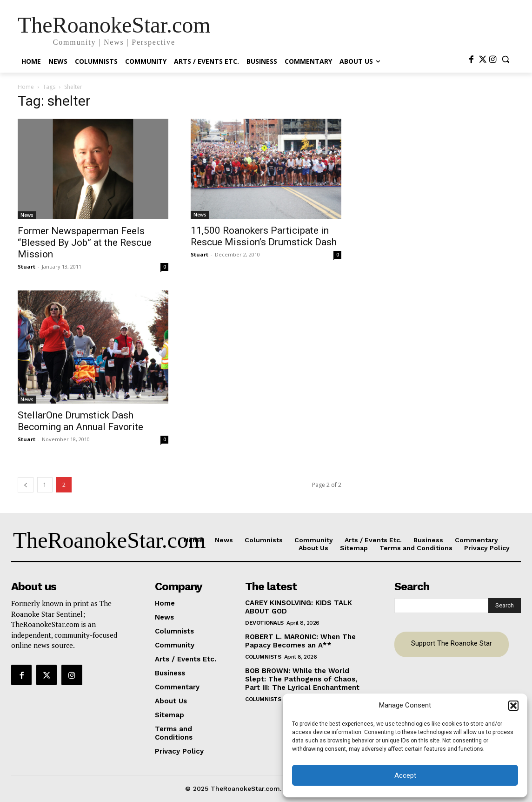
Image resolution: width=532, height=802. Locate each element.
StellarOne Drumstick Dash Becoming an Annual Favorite (80, 421)
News (27, 215)
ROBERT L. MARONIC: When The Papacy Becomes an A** (300, 641)
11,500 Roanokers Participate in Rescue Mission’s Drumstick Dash (264, 236)
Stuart (27, 266)
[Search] (505, 606)
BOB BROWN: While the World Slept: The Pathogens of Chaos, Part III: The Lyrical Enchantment (302, 679)
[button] (513, 706)
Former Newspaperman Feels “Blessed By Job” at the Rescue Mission (85, 243)
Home (26, 87)
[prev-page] (26, 485)
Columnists (263, 657)
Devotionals (264, 623)
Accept (405, 775)
